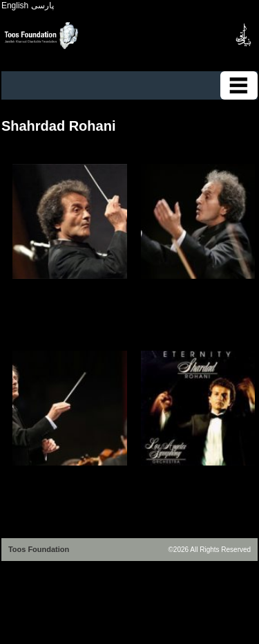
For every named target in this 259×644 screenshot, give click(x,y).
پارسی (42, 6)
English (15, 6)
